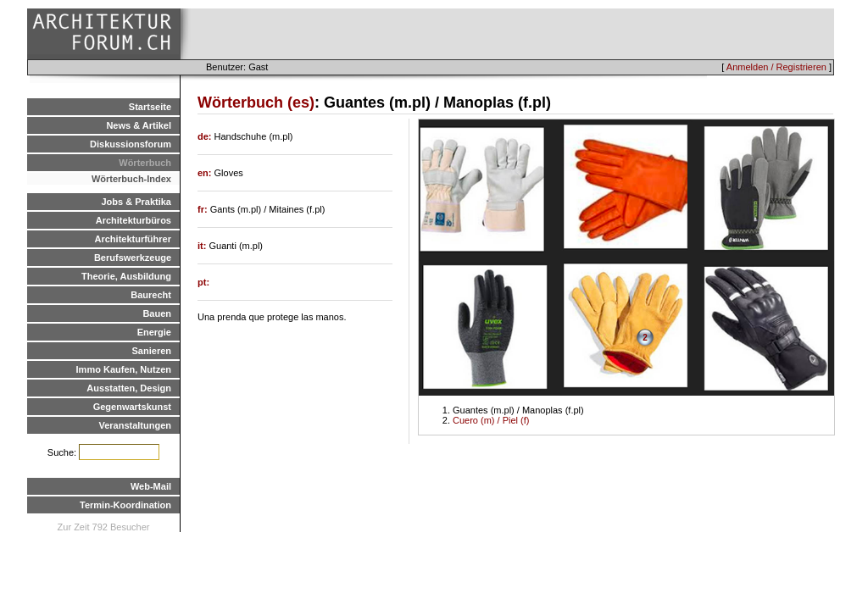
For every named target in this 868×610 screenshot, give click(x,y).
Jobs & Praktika (136, 202)
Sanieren (152, 351)
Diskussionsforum (131, 144)
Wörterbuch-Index (131, 179)
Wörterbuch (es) (256, 103)
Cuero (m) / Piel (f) (491, 420)
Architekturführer (133, 239)
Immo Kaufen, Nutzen (124, 369)
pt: (203, 282)
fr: (204, 209)
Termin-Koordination (125, 505)
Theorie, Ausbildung (126, 276)
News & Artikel (139, 125)
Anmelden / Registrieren (776, 67)
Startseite (150, 107)
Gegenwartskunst (132, 407)
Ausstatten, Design (129, 388)
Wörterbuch (145, 163)
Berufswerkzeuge (133, 258)
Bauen (157, 313)
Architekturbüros (134, 220)
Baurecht (151, 295)
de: (206, 136)
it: (203, 246)
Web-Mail (151, 486)
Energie (154, 332)
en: (206, 173)
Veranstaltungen (135, 425)
